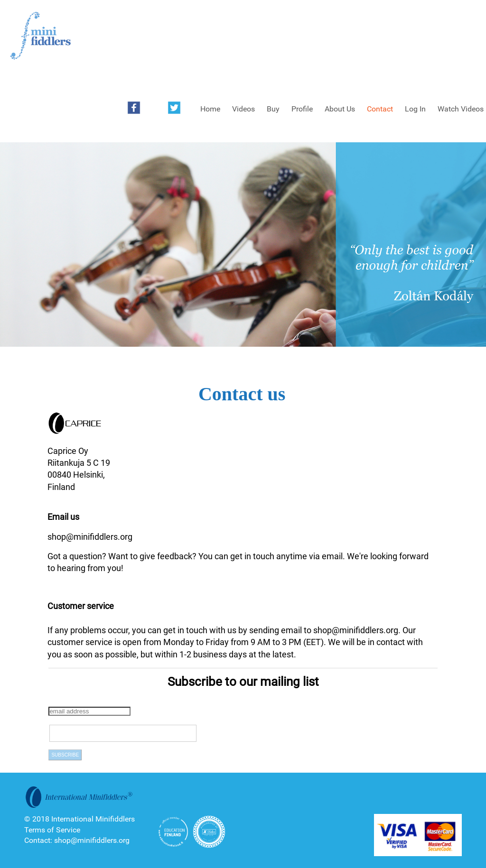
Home (210, 109)
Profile (302, 109)
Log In (415, 109)
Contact (380, 109)
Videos (243, 109)
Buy (273, 109)
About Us (340, 109)
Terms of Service (52, 830)
